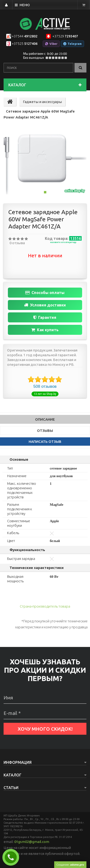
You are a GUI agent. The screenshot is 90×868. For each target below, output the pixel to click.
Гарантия (45, 317)
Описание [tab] (45, 419)
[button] (13, 164)
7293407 (65, 36)
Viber (51, 44)
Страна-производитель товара (45, 606)
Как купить (45, 330)
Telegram (72, 44)
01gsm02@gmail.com (32, 842)
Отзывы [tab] (45, 431)
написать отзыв (45, 442)
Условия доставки (45, 305)
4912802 (25, 36)
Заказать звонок (13, 857)
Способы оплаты (45, 293)
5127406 (25, 44)
